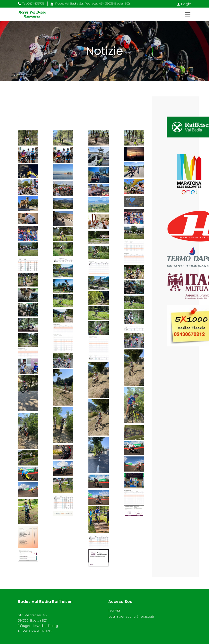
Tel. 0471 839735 (31, 3)
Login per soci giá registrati (131, 616)
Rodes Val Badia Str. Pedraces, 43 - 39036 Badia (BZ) (89, 3)
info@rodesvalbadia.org (38, 626)
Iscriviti (114, 610)
